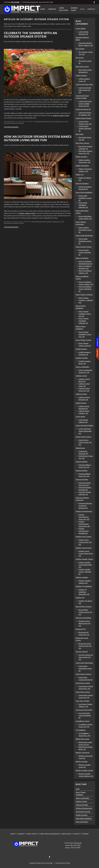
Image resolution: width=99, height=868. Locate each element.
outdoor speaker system (27, 213)
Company (52, 9)
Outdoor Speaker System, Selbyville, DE (48, 222)
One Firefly (66, 863)
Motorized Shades (82, 805)
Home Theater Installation (81, 793)
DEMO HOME (66, 834)
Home (43, 9)
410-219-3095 (15, 2)
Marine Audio (74, 9)
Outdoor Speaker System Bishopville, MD (51, 121)
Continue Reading (11, 127)
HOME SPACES (32, 834)
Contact (91, 9)
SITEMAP (85, 834)
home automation (82, 822)
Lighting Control (81, 801)
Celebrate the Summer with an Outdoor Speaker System (30, 35)
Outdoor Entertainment (84, 808)
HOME (13, 834)
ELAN (78, 789)
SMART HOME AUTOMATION (49, 834)
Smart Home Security (83, 811)
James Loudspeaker (83, 798)
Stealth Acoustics (82, 815)
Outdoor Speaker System (14, 123)
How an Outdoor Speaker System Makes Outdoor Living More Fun (38, 138)
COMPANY (21, 834)
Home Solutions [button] (64, 9)
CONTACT (77, 834)
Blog (82, 9)
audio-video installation (84, 818)
